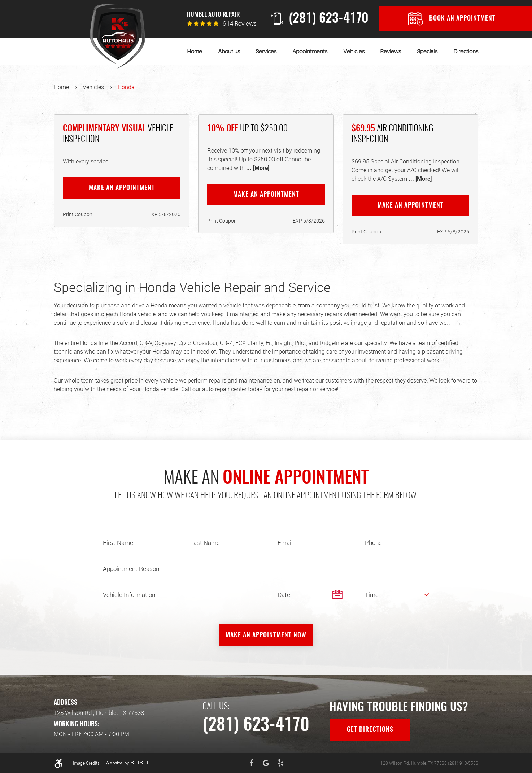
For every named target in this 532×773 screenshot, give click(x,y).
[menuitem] (195, 52)
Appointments (310, 52)
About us (229, 52)
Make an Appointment (122, 188)
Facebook (252, 763)
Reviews (391, 52)
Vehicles (354, 52)
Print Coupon (78, 214)
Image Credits (86, 763)
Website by (127, 763)
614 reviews (240, 24)
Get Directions (370, 730)
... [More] (257, 168)
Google (266, 763)
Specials (427, 52)
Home (195, 52)
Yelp (280, 763)
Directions (466, 52)
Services (266, 52)
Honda (126, 87)
